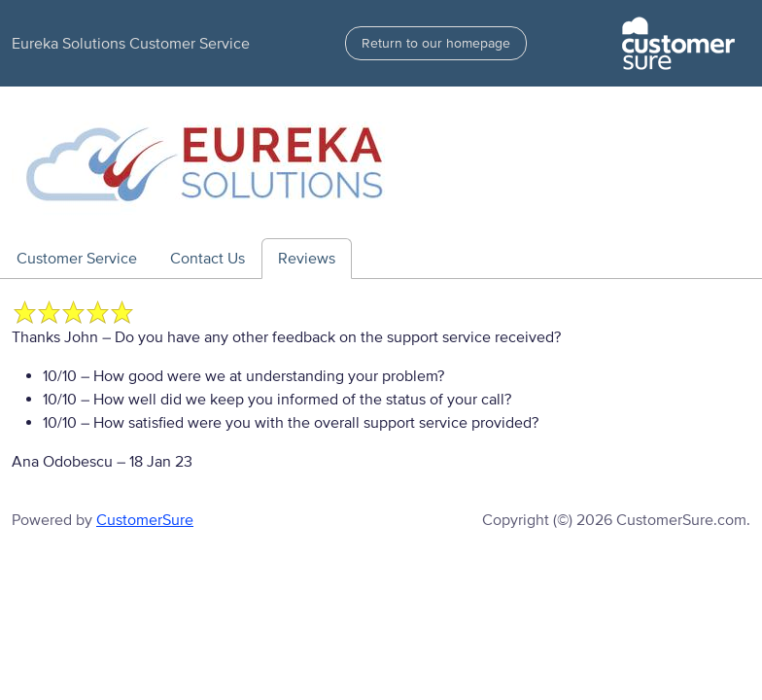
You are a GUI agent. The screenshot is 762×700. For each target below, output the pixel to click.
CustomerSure (145, 520)
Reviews (307, 259)
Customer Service (77, 259)
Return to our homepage (436, 43)
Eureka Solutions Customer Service (131, 44)
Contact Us (208, 259)
